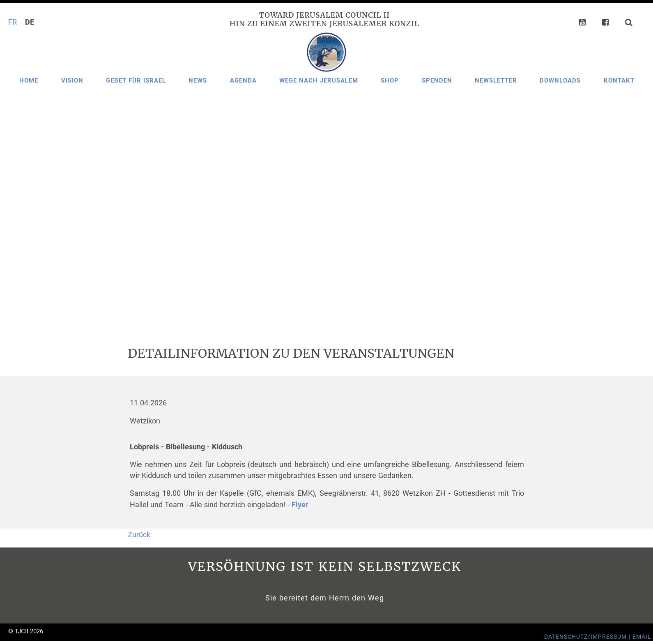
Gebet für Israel (136, 80)
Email (642, 637)
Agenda (243, 80)
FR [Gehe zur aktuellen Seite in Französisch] (13, 22)
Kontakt (619, 80)
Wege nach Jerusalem (319, 80)
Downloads (560, 80)
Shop (390, 80)
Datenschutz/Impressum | (588, 637)
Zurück (139, 535)
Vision (72, 80)
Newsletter (496, 80)
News (198, 80)
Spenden (437, 80)
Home (29, 80)
